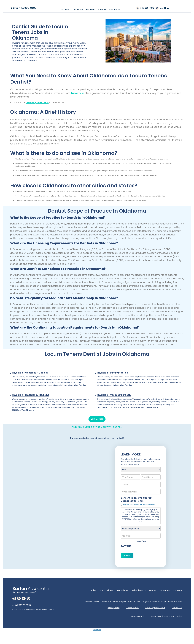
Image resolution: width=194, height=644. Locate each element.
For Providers (106, 590)
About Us (165, 590)
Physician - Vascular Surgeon (114, 395)
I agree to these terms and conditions (139, 505)
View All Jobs (97, 419)
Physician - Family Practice (112, 373)
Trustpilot (97, 630)
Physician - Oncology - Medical (30, 373)
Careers (178, 590)
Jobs (93, 590)
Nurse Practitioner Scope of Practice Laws (121, 601)
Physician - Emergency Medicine (31, 395)
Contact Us (177, 608)
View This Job (80, 385)
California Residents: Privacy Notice (166, 616)
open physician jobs (37, 102)
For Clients (123, 590)
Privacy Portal (137, 616)
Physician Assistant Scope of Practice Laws (162, 601)
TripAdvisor (77, 93)
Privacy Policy (114, 608)
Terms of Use (132, 608)
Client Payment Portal (155, 608)
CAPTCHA (126, 546)
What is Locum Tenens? (144, 590)
